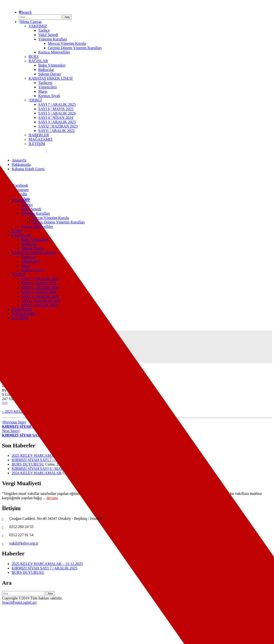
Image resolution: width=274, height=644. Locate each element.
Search (7, 602)
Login (25, 602)
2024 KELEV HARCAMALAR (37, 473)
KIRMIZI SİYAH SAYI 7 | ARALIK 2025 (45, 460)
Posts (17, 602)
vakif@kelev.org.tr (24, 543)
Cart (33, 602)
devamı (52, 498)
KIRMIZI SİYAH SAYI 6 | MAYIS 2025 (43, 469)
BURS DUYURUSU (28, 464)
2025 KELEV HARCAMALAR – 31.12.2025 (47, 456)
